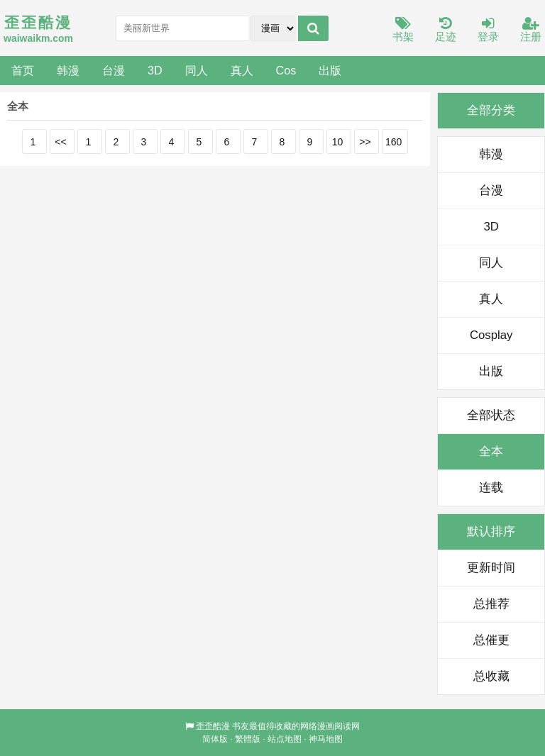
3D (155, 70)
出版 (330, 70)
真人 (242, 70)
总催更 (491, 640)
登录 (488, 30)
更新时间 (491, 568)
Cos (286, 70)
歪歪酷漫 (213, 726)
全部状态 (491, 415)
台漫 (114, 70)
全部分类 (491, 110)
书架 (403, 30)
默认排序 (491, 532)
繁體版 (248, 739)
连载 (491, 488)
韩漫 (68, 70)
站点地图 (285, 739)
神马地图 (326, 739)
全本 (491, 451)
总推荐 (491, 604)
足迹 (446, 30)
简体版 (215, 739)
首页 (23, 70)
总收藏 (491, 676)
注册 (531, 30)
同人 (197, 70)
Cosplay (491, 335)
